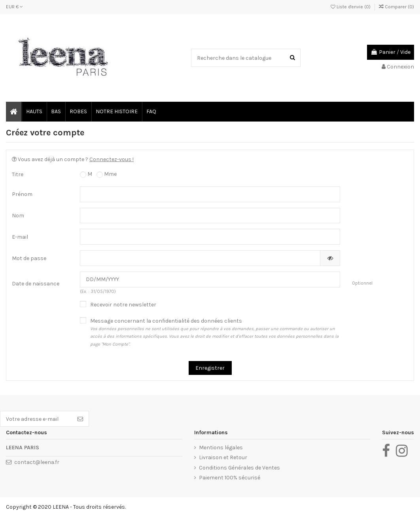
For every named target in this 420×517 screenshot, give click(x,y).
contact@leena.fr (37, 462)
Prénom (22, 194)
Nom (18, 216)
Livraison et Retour (223, 457)
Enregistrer (210, 368)
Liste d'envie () (351, 7)
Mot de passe (29, 258)
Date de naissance (36, 284)
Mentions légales (221, 448)
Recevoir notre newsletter (123, 305)
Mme (107, 174)
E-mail (20, 237)
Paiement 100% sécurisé (230, 478)
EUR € (14, 7)
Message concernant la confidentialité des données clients (215, 333)
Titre (18, 174)
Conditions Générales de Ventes (239, 468)
